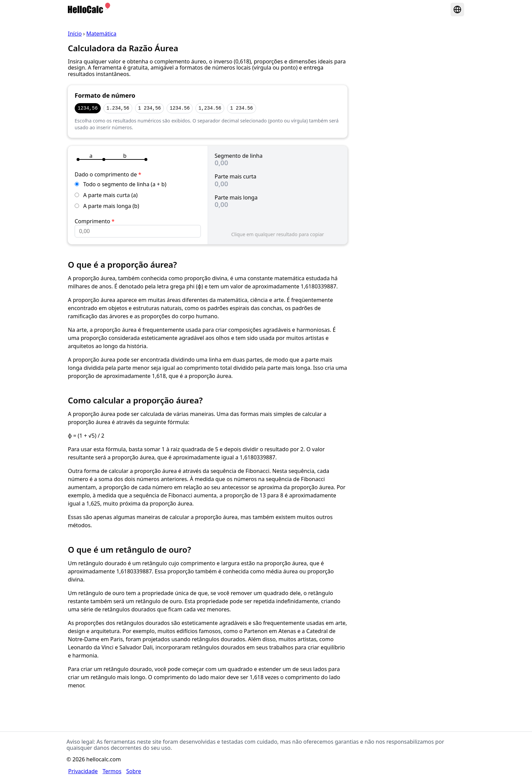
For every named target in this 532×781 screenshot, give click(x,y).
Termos (112, 771)
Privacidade (83, 771)
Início (75, 34)
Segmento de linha (239, 156)
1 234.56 (241, 108)
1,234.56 (210, 108)
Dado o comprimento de (108, 174)
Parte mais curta (236, 176)
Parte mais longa (236, 197)
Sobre (134, 771)
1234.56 (180, 108)
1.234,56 (118, 108)
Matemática (101, 34)
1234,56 (88, 108)
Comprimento (95, 221)
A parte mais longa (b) (107, 206)
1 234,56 (149, 108)
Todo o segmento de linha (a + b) (120, 184)
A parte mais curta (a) (106, 195)
